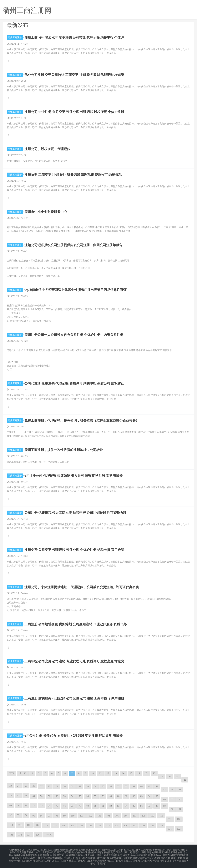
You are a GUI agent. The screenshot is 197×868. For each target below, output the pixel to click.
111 (170, 819)
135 (29, 835)
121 (81, 826)
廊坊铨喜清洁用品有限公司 (147, 856)
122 (90, 826)
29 (57, 786)
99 (64, 816)
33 (88, 786)
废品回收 (93, 850)
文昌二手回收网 (60, 859)
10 (93, 773)
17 (146, 773)
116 (38, 825)
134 (20, 835)
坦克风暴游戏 (83, 856)
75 (57, 806)
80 (95, 806)
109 (152, 816)
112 (179, 819)
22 (185, 780)
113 (11, 825)
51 (49, 796)
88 (157, 806)
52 (57, 796)
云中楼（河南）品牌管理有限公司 (105, 854)
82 (111, 806)
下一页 (48, 835)
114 (20, 825)
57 (95, 796)
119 (64, 826)
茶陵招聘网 (29, 859)
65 (157, 796)
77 (72, 806)
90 (172, 809)
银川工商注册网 (132, 850)
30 (64, 786)
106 (126, 816)
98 (57, 816)
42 (157, 786)
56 (88, 796)
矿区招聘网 (170, 859)
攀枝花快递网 (49, 854)
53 (64, 796)
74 (49, 806)
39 (134, 786)
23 (11, 786)
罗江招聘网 (179, 856)
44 (172, 790)
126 (126, 826)
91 (180, 809)
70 (18, 805)
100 (73, 816)
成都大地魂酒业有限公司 (120, 856)
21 (177, 777)
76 (64, 806)
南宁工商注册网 (43, 859)
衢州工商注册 (15, 37)
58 (103, 796)
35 (103, 786)
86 (141, 806)
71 (26, 805)
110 (161, 816)
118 (55, 826)
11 (100, 773)
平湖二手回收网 (98, 861)
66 (164, 799)
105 (117, 816)
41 (149, 786)
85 (134, 806)
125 (117, 826)
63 (141, 796)
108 (144, 816)
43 (164, 790)
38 (126, 786)
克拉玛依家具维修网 (172, 852)
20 (169, 777)
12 (108, 773)
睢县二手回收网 (77, 859)
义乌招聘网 (146, 859)
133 (11, 835)
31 (72, 786)
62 (134, 796)
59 (111, 796)
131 (170, 829)
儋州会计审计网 (124, 852)
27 (41, 786)
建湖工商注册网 (98, 856)
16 (139, 773)
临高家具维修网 (34, 854)
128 (143, 826)
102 (90, 816)
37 (118, 786)
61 (126, 796)
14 (123, 773)
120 (73, 826)
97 (49, 816)
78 (80, 806)
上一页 (23, 773)
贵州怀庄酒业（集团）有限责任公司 (38, 852)
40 (141, 786)
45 (180, 790)
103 (99, 816)
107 (135, 816)
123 (99, 826)
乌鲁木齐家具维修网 (96, 859)
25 (26, 786)
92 (11, 815)
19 (162, 777)
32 (80, 786)
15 (131, 773)
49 (34, 796)
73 (41, 805)
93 (18, 815)
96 (41, 816)
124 (108, 826)
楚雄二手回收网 (132, 859)
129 (152, 826)
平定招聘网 (183, 859)
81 (103, 806)
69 (11, 805)
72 (34, 805)
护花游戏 (103, 850)
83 (118, 806)
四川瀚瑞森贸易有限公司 (154, 850)
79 (88, 806)
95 (34, 816)
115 (29, 825)
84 (126, 806)
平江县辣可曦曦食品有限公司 (72, 852)
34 (95, 786)
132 (179, 829)
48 (26, 796)
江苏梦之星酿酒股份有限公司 (72, 854)
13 (116, 773)
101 (82, 816)
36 (111, 786)
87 (149, 806)
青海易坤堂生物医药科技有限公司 (58, 856)
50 (41, 796)
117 (46, 826)
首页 (12, 773)
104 (108, 816)
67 (172, 799)
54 (72, 796)
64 (149, 796)
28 (49, 786)
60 (118, 796)
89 (164, 806)
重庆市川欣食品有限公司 (27, 856)
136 (38, 835)
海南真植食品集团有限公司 (137, 854)
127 (134, 826)
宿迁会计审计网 (141, 852)
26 (34, 786)
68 (180, 799)
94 (26, 815)
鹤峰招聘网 (167, 856)
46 (11, 796)
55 (80, 796)
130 (161, 826)
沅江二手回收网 (115, 859)
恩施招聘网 (155, 852)
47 (18, 796)
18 (154, 773)
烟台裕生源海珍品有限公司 (101, 852)
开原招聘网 (158, 859)
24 (18, 786)
